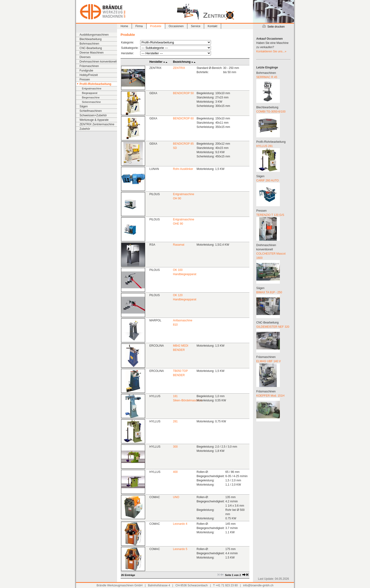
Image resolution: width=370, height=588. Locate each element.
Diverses (85, 57)
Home (124, 26)
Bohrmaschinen (89, 44)
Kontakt (212, 26)
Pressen (85, 80)
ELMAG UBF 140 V (269, 361)
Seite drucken (273, 27)
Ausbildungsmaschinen (94, 35)
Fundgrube (86, 71)
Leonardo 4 (180, 524)
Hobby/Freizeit (89, 75)
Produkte (156, 26)
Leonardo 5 (180, 549)
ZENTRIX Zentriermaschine (97, 124)
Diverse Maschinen (92, 53)
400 (175, 472)
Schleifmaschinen (91, 111)
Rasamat (179, 245)
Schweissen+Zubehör (93, 115)
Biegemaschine (91, 97)
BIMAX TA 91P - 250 (269, 292)
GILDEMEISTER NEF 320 (273, 327)
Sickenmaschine (91, 102)
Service (196, 26)
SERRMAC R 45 (267, 77)
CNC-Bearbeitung (91, 48)
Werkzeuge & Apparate (94, 120)
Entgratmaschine (92, 88)
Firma (139, 26)
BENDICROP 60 (183, 118)
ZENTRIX (179, 68)
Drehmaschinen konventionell (98, 62)
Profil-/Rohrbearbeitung (95, 84)
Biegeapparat (90, 93)
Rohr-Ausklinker (183, 169)
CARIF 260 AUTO (267, 181)
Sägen (84, 106)
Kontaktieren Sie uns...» (271, 51)
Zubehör (85, 129)
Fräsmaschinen (89, 66)
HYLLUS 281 (265, 146)
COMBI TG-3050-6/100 (271, 112)
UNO (176, 497)
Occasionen (176, 26)
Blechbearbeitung (90, 39)
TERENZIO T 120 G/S (270, 215)
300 (175, 447)
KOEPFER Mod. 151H (270, 396)
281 (175, 421)
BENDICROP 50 (183, 93)
